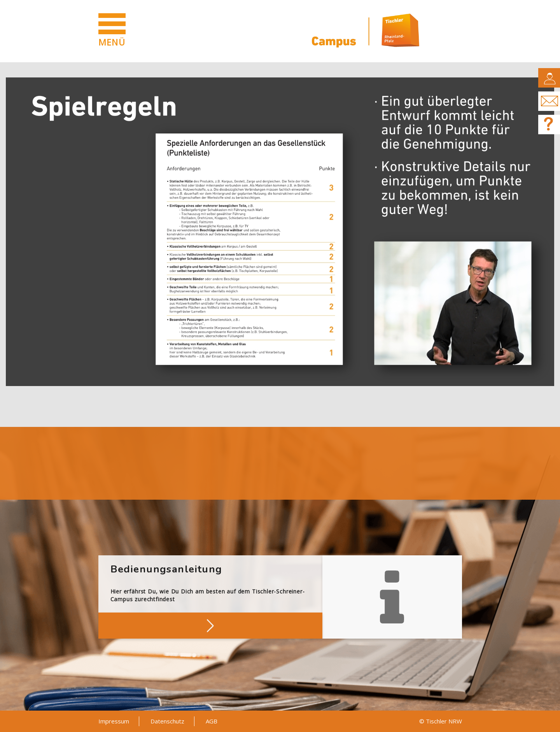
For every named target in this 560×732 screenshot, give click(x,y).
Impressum (114, 721)
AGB (212, 721)
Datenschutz (167, 721)
